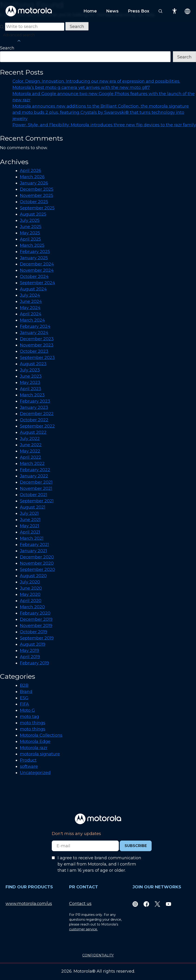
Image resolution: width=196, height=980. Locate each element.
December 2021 (36, 482)
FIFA (24, 704)
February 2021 (34, 545)
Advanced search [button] (19, 38)
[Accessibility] (175, 11)
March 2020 (32, 607)
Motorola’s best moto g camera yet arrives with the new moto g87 (81, 87)
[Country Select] (188, 11)
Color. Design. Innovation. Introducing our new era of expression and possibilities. (96, 81)
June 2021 (30, 520)
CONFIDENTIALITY (98, 955)
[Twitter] (157, 904)
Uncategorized (35, 773)
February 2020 (35, 613)
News (112, 11)
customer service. (83, 929)
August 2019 (33, 644)
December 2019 (36, 619)
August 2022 (33, 432)
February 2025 (35, 252)
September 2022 (37, 426)
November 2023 (37, 345)
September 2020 (37, 570)
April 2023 (31, 389)
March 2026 (32, 177)
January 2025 (34, 258)
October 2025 (34, 202)
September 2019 (37, 638)
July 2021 (29, 513)
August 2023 (33, 364)
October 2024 (34, 277)
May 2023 (30, 383)
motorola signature (40, 754)
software (29, 766)
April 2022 (31, 457)
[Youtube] (168, 904)
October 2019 (34, 632)
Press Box (139, 11)
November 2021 (36, 488)
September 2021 (37, 501)
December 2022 (37, 414)
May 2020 (30, 594)
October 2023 (34, 351)
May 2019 (29, 651)
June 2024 (31, 302)
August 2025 (33, 214)
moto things (33, 723)
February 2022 (35, 470)
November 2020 (37, 563)
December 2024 (37, 264)
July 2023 (30, 370)
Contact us (80, 904)
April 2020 (31, 601)
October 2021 (34, 495)
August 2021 (33, 507)
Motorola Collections (41, 735)
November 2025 (37, 196)
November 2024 (37, 270)
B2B (24, 685)
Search (7, 48)
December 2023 (37, 339)
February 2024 (35, 326)
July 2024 (30, 295)
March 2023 (32, 395)
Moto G (27, 710)
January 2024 (34, 333)
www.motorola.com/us (29, 904)
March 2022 (32, 464)
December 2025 (37, 189)
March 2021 (32, 538)
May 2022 (30, 451)
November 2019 (36, 626)
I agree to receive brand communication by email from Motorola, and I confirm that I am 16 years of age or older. (99, 864)
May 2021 (29, 526)
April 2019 (30, 657)
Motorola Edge (35, 742)
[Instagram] (135, 904)
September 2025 (37, 208)
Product (28, 760)
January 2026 (34, 183)
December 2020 (37, 557)
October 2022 (34, 420)
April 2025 (30, 239)
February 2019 (34, 663)
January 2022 (34, 476)
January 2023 (34, 407)
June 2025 (31, 227)
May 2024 (30, 308)
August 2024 (33, 289)
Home (90, 11)
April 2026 (31, 171)
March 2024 (32, 320)
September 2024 (37, 283)
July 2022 (30, 439)
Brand (26, 692)
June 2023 (31, 376)
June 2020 (31, 588)
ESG (24, 698)
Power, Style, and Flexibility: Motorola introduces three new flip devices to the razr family (104, 125)
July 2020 (30, 582)
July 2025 (30, 220)
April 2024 (31, 314)
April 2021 (30, 532)
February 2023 (35, 401)
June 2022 (31, 445)
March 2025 (32, 245)
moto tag (29, 717)
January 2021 (33, 551)
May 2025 (30, 233)
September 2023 (37, 358)
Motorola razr (34, 748)
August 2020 (33, 576)
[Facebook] (146, 904)
